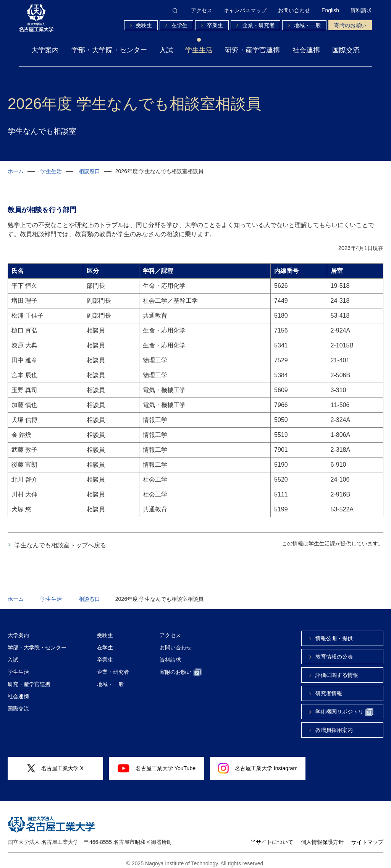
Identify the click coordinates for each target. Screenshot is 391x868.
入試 (166, 50)
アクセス (202, 10)
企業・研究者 (259, 25)
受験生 (144, 25)
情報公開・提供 (334, 633)
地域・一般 (307, 25)
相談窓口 (89, 171)
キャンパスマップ (245, 10)
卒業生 (215, 25)
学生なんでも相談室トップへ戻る (60, 539)
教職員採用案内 (334, 724)
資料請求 (361, 10)
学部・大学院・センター (109, 50)
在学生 (179, 25)
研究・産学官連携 (252, 50)
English (330, 10)
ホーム (16, 171)
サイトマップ (367, 836)
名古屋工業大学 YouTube (157, 763)
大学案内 (45, 50)
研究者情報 (329, 688)
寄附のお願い (350, 25)
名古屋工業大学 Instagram (258, 763)
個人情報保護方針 (322, 836)
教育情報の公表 (334, 651)
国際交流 (346, 50)
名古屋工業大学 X (55, 763)
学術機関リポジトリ (344, 707)
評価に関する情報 (337, 669)
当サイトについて (272, 836)
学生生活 (199, 50)
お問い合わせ (294, 10)
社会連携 (306, 50)
